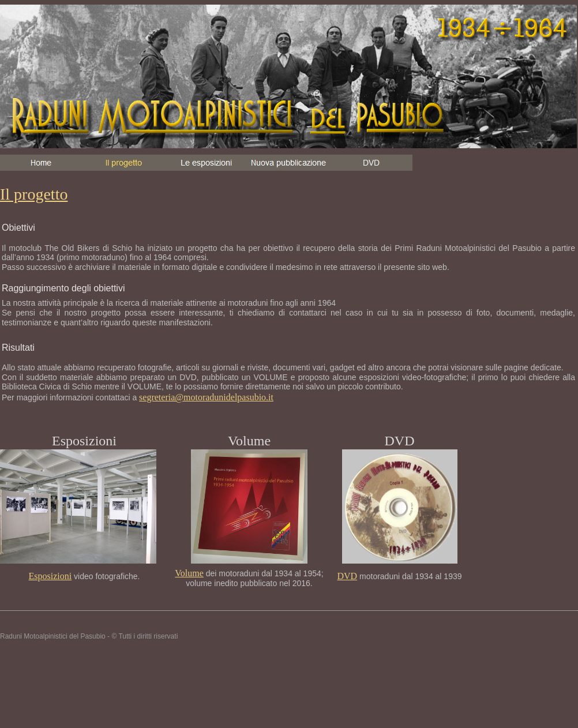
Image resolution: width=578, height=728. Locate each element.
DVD (347, 576)
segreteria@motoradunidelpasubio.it (206, 397)
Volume (189, 573)
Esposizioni (50, 576)
